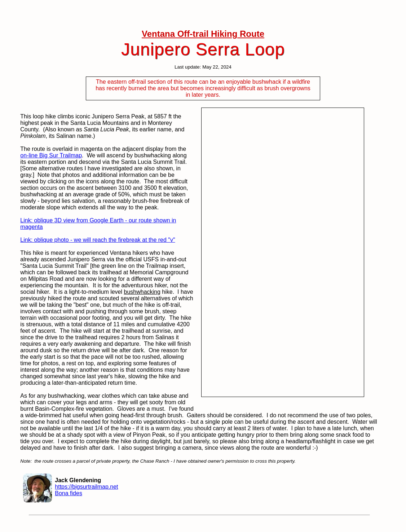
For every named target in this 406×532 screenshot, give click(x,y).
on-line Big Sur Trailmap (51, 155)
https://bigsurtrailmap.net (86, 487)
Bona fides (69, 493)
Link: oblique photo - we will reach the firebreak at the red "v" (98, 240)
